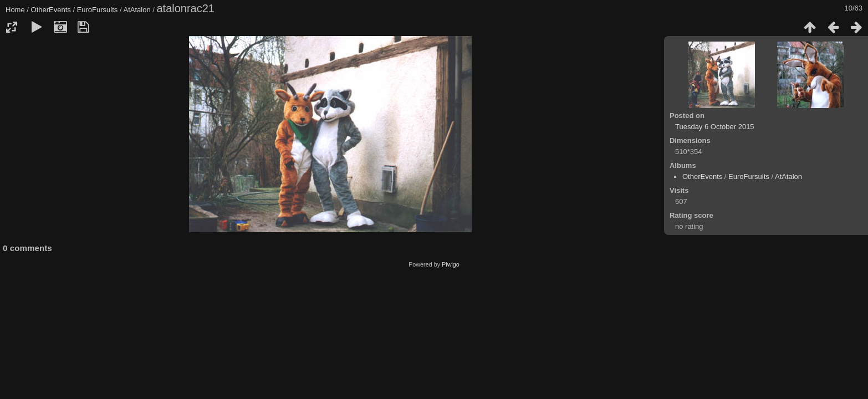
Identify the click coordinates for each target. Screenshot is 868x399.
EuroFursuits (98, 10)
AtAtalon (137, 10)
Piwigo (451, 264)
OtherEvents (51, 10)
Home (15, 10)
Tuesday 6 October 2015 (715, 127)
